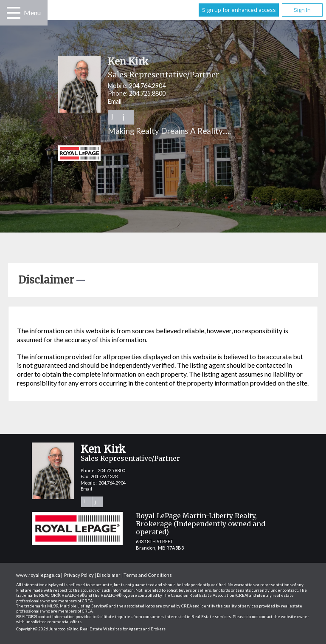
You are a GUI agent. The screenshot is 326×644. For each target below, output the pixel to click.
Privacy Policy (79, 575)
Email (115, 101)
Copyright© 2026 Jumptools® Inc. (48, 629)
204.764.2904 (147, 86)
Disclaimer (109, 575)
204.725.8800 (147, 93)
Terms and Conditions (148, 575)
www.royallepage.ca (38, 575)
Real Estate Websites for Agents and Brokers (123, 629)
